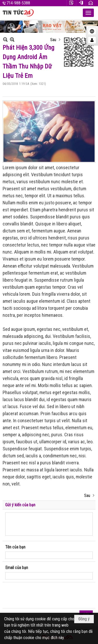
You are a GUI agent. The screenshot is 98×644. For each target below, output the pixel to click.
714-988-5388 (18, 3)
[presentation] (45, 595)
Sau (53, 40)
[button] (88, 13)
